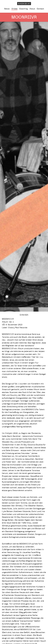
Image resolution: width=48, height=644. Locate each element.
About (32, 9)
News (7, 9)
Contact (40, 9)
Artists (14, 9)
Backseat (24, 4)
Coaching (23, 9)
